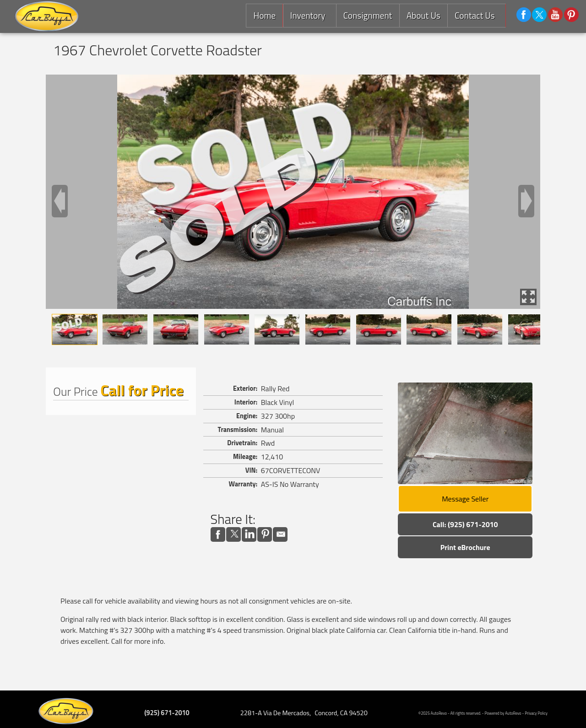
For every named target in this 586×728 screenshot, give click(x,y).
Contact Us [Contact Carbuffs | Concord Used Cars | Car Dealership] (474, 15)
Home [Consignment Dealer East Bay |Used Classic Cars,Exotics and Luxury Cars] (263, 15)
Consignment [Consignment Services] (366, 15)
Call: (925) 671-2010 (465, 524)
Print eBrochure (465, 547)
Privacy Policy (536, 713)
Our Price (76, 391)
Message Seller (465, 499)
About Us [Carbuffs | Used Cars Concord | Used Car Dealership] (423, 15)
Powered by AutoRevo (503, 713)
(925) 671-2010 (167, 713)
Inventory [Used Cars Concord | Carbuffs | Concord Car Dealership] (306, 15)
